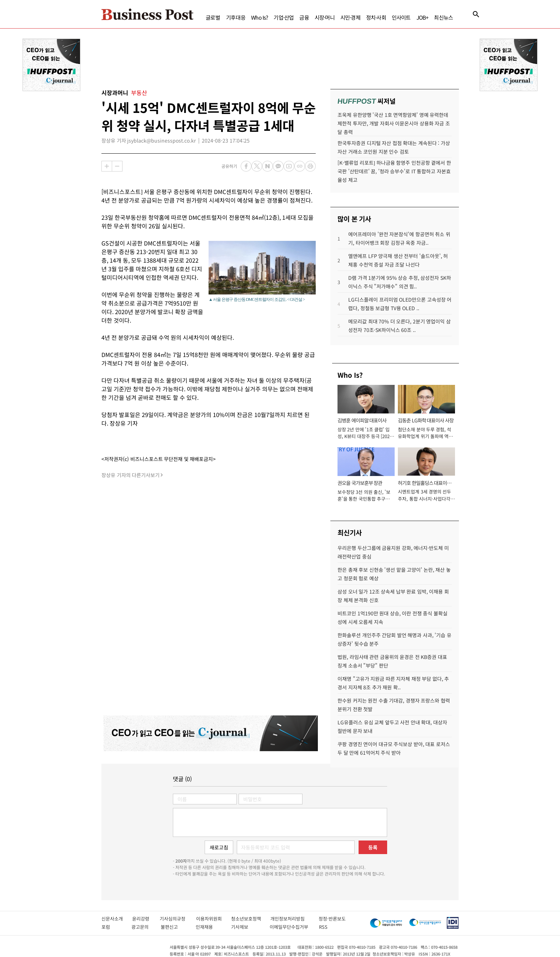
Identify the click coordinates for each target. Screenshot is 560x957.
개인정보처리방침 (294, 919)
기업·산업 (284, 17)
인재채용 (209, 927)
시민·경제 (350, 17)
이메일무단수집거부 (291, 927)
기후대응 (236, 17)
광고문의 (142, 927)
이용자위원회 (214, 919)
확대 (107, 166)
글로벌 (213, 17)
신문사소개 (117, 919)
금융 (304, 17)
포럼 (113, 927)
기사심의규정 (178, 919)
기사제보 (247, 927)
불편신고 (174, 927)
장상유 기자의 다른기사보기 (131, 475)
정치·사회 (376, 17)
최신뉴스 (443, 17)
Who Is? (259, 17)
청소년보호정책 (251, 919)
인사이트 (401, 17)
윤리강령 (146, 919)
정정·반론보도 (332, 919)
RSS (323, 927)
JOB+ (422, 17)
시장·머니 (325, 17)
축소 (117, 166)
